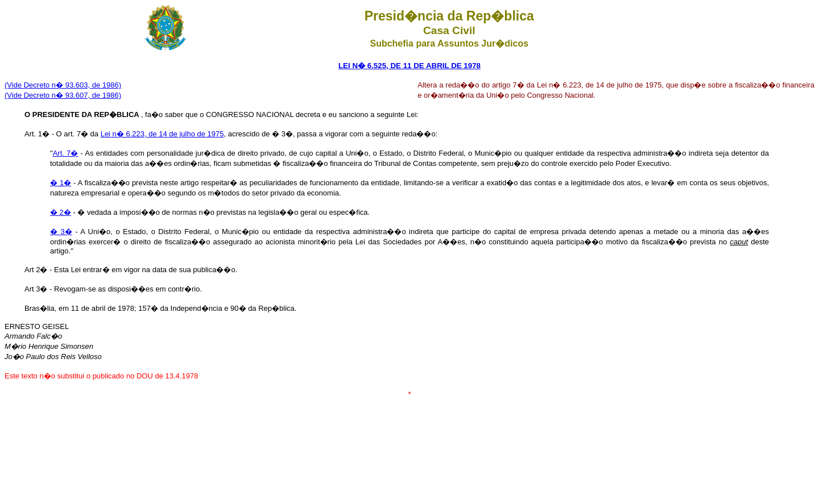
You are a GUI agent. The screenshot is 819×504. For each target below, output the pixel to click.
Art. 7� (66, 153)
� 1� (61, 183)
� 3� (61, 232)
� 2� (61, 212)
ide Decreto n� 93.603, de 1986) (67, 85)
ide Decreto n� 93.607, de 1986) (67, 95)
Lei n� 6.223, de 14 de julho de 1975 (162, 134)
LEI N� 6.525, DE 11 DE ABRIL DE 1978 (409, 66)
